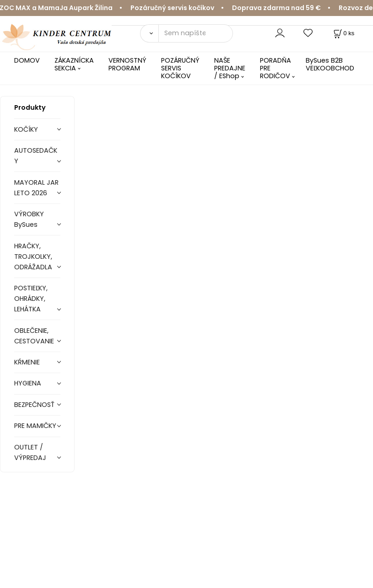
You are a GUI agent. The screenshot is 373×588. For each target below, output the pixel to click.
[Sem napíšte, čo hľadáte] (196, 33)
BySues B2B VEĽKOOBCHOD (330, 64)
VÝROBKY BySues (29, 219)
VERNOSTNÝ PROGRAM (127, 64)
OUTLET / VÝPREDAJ (30, 452)
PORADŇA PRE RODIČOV (276, 68)
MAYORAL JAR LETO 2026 (36, 188)
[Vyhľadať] (149, 33)
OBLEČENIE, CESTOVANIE (34, 336)
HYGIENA (28, 383)
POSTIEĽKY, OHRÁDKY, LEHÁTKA (31, 299)
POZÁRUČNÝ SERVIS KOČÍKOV (180, 68)
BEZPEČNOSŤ (34, 405)
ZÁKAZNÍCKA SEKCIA (74, 64)
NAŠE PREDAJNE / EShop (230, 68)
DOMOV (27, 60)
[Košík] (343, 33)
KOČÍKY (26, 129)
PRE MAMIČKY (35, 426)
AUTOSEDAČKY (36, 156)
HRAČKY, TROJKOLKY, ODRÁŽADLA (33, 257)
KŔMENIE (27, 362)
